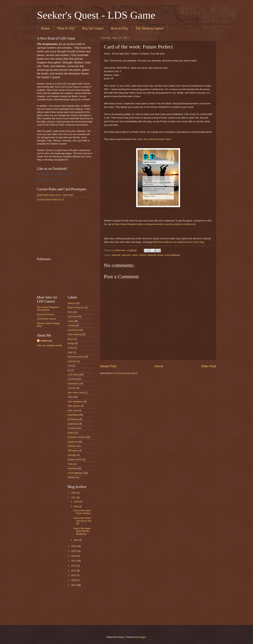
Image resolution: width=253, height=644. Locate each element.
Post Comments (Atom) (126, 373)
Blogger (142, 637)
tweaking (72, 468)
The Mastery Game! (150, 28)
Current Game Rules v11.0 (50, 200)
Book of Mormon (76, 308)
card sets (126, 255)
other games (74, 406)
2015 (74, 551)
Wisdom (72, 477)
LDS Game (73, 375)
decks (71, 339)
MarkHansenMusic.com (165, 242)
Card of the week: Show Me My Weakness (82, 531)
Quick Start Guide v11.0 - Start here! (55, 195)
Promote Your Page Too (47, 180)
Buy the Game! (93, 28)
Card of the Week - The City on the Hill (83, 521)
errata (71, 348)
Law (70, 366)
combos (143, 255)
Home (45, 28)
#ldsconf (116, 255)
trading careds (75, 459)
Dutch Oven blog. (196, 242)
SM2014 (72, 446)
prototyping (73, 419)
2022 (74, 493)
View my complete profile (49, 345)
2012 (74, 566)
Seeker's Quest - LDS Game (96, 15)
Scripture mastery (77, 437)
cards (135, 255)
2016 (74, 546)
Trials (70, 464)
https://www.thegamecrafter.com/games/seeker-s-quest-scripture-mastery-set (155, 224)
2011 (74, 571)
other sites (73, 410)
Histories (72, 361)
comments (73, 330)
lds (69, 370)
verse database (172, 255)
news (70, 397)
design (71, 343)
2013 (74, 561)
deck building (74, 334)
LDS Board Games (46, 319)
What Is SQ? (66, 28)
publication (73, 424)
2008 (74, 580)
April (76, 540)
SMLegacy (73, 450)
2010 (74, 575)
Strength (72, 455)
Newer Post (108, 366)
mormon (72, 388)
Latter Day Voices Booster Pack (154, 139)
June (77, 502)
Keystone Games (46, 314)
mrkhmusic (46, 341)
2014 (74, 556)
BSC (70, 312)
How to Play (119, 28)
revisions (72, 428)
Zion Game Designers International (48, 308)
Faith (70, 352)
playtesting (73, 415)
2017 (74, 497)
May (76, 506)
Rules (71, 433)
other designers (75, 401)
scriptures (73, 442)
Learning (72, 379)
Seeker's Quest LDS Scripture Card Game (55, 174)
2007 (74, 585)
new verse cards (76, 392)
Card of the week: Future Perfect (82, 512)
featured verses (156, 255)
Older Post (209, 366)
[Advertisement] (63, 229)
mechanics (73, 384)
